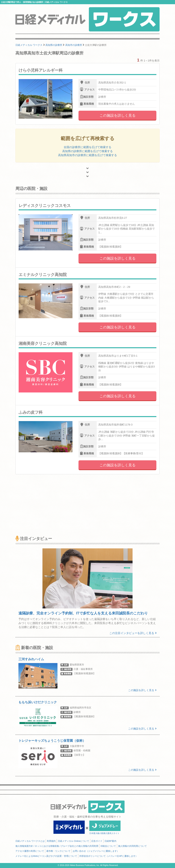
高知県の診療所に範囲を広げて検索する (87, 151)
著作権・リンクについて (58, 851)
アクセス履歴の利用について (30, 851)
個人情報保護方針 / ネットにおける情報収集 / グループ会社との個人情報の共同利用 (57, 846)
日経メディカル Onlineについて (73, 841)
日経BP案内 (110, 841)
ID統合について (108, 846)
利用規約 (51, 841)
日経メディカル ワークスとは (30, 841)
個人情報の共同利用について (132, 846)
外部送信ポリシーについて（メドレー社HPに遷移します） (108, 856)
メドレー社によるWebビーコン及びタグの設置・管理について (46, 856)
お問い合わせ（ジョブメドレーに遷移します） (96, 851)
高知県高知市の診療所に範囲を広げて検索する (87, 155)
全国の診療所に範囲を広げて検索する (87, 147)
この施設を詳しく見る (118, 115)
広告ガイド (97, 841)
